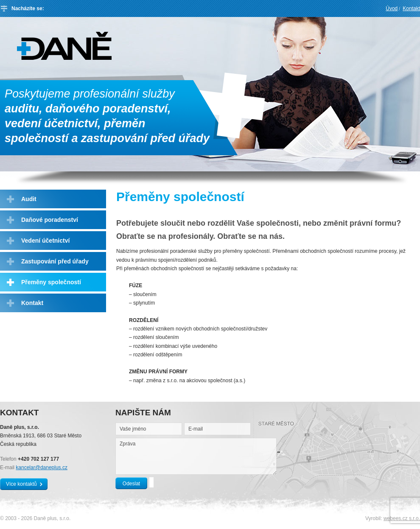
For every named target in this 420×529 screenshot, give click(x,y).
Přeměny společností (51, 282)
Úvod (392, 8)
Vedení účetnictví (45, 241)
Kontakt (411, 8)
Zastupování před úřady (55, 261)
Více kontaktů (21, 484)
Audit (29, 199)
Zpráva (196, 456)
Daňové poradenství (50, 220)
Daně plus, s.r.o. (64, 46)
